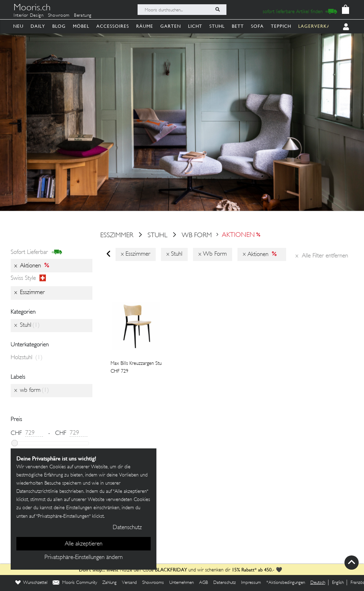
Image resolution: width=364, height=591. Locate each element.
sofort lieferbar (36, 252)
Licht (195, 26)
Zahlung (109, 583)
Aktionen (238, 235)
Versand (129, 583)
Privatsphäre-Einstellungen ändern (84, 558)
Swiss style (28, 278)
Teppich (281, 26)
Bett (238, 26)
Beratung (83, 16)
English (338, 583)
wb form (197, 235)
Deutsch (318, 583)
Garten (171, 26)
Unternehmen (181, 583)
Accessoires (113, 26)
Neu (18, 26)
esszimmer (117, 235)
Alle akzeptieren (84, 544)
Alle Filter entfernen (322, 256)
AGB (204, 583)
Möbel (81, 26)
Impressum (251, 583)
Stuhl (217, 26)
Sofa (257, 26)
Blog (59, 26)
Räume (145, 26)
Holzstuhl (27, 358)
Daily (38, 26)
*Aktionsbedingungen (286, 583)
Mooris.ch (32, 9)
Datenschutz (224, 583)
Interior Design (29, 16)
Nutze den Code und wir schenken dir (155, 570)
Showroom (59, 16)
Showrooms (153, 583)
